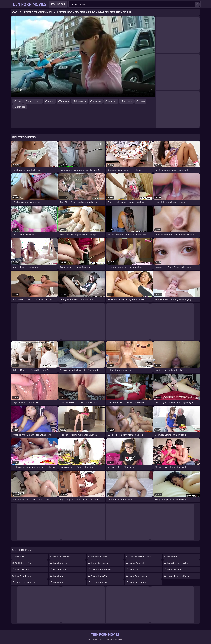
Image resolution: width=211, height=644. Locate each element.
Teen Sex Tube (22, 569)
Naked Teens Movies (101, 569)
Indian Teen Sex (99, 582)
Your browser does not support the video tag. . (83, 57)
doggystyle (81, 101)
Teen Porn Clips (61, 563)
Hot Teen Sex (60, 569)
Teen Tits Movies (99, 563)
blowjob (21, 107)
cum (19, 101)
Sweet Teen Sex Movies (179, 576)
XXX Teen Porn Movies (140, 557)
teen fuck (58, 576)
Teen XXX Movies (62, 557)
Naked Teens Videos (101, 576)
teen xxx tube (174, 569)
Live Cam (60, 4)
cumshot (112, 101)
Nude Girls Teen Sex (25, 582)
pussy (142, 101)
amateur (97, 101)
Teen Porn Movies (138, 576)
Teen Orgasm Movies (177, 563)
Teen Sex (19, 557)
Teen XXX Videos (138, 582)
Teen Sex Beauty (23, 576)
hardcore (128, 101)
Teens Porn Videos (138, 563)
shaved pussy (35, 101)
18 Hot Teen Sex (23, 563)
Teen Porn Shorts (99, 557)
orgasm (65, 101)
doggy (51, 101)
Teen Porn (58, 582)
